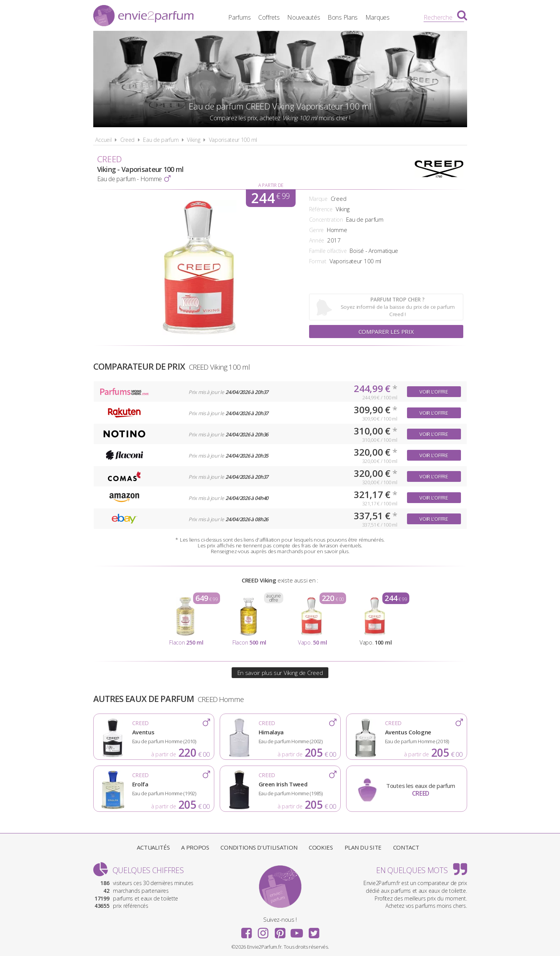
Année (317, 240)
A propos (195, 847)
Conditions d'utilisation (259, 847)
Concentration (326, 220)
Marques (378, 17)
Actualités (153, 847)
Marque (318, 199)
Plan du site (363, 847)
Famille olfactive (328, 251)
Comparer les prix (386, 332)
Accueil (103, 140)
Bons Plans (343, 17)
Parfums (239, 17)
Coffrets (269, 17)
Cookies (321, 847)
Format (318, 261)
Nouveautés (304, 17)
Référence (321, 209)
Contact (406, 847)
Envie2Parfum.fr (143, 17)
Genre (317, 230)
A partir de (271, 185)
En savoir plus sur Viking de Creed (280, 673)
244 (270, 198)
